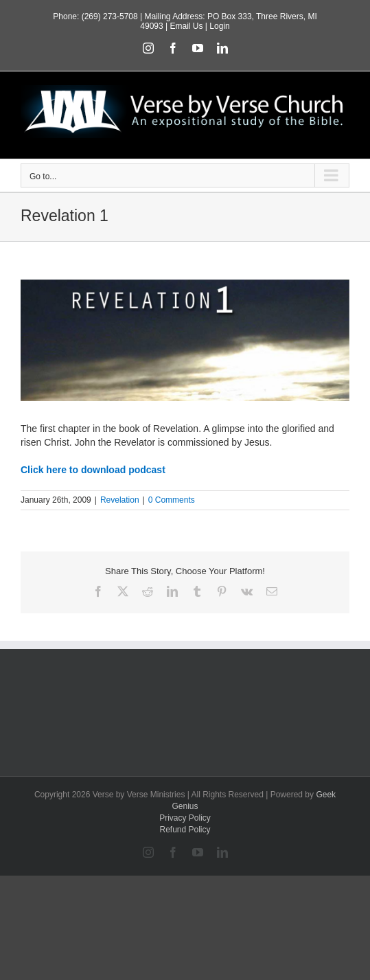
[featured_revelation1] (185, 340)
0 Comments (172, 500)
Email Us (186, 26)
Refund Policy (185, 830)
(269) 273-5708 (110, 16)
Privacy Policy (185, 818)
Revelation (120, 500)
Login (219, 26)
